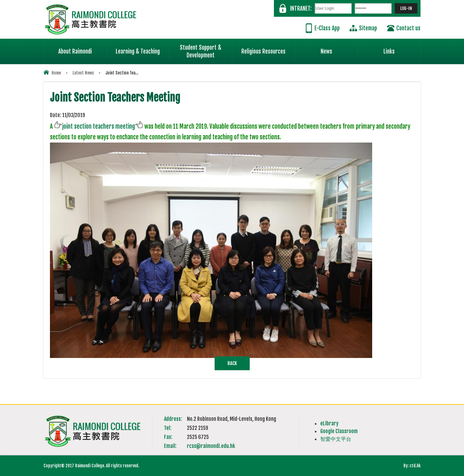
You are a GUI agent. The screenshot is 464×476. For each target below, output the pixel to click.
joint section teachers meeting (99, 126)
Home (56, 73)
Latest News (83, 73)
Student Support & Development (206, 49)
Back (232, 363)
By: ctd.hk (412, 466)
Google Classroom (339, 431)
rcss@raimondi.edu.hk (211, 446)
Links (402, 49)
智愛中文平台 (336, 439)
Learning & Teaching (142, 49)
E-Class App (327, 28)
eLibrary (329, 423)
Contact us (408, 28)
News (339, 49)
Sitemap (368, 28)
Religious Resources (263, 51)
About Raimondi (82, 49)
